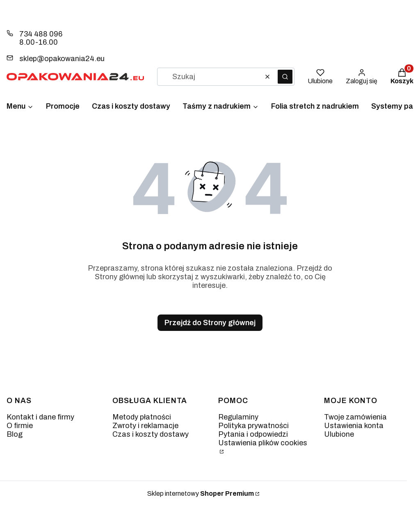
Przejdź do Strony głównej (210, 323)
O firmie (20, 426)
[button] (285, 77)
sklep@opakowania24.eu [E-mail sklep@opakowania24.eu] (62, 59)
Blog (15, 434)
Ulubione (339, 434)
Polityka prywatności (253, 426)
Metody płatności (142, 417)
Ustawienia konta (354, 426)
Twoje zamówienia (355, 417)
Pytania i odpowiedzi (253, 434)
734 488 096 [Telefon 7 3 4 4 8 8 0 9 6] (41, 34)
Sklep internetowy (201, 493)
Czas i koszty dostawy (151, 434)
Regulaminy (238, 417)
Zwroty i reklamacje (145, 426)
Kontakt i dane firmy (40, 417)
